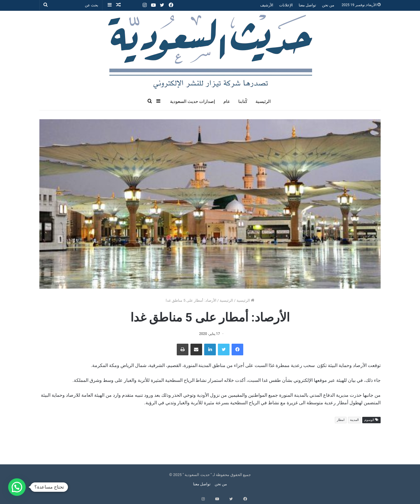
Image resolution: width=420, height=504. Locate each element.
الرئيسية (263, 101)
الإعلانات (286, 5)
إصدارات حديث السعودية (192, 101)
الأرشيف (267, 5)
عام (227, 101)
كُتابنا (243, 101)
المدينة (354, 420)
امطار (341, 420)
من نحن (328, 5)
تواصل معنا (307, 5)
